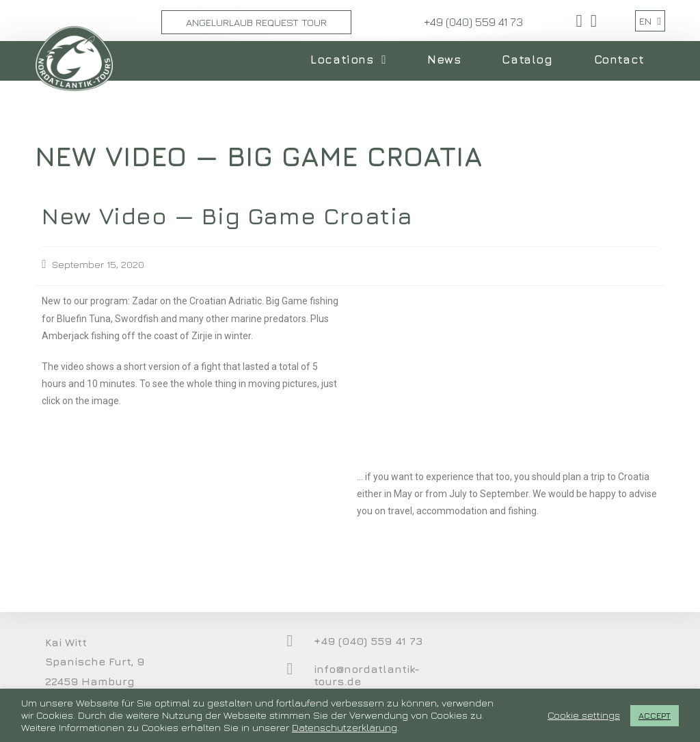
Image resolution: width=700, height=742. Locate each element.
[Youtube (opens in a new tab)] (592, 21)
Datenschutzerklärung (345, 727)
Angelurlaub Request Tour (256, 22)
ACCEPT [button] (655, 715)
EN (650, 21)
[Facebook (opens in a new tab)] (579, 21)
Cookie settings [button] (584, 715)
